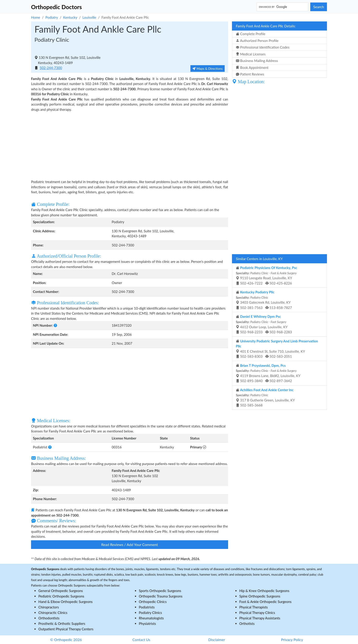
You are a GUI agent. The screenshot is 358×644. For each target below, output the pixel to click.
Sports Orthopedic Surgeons (160, 591)
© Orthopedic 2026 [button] (66, 640)
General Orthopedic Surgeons (61, 591)
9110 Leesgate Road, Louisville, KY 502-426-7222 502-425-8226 (267, 275)
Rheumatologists (151, 618)
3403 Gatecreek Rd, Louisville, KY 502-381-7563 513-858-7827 (264, 300)
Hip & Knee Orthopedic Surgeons (264, 591)
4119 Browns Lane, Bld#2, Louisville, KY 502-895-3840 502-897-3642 (268, 373)
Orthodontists (49, 618)
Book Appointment (252, 67)
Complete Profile (251, 34)
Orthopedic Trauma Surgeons (161, 596)
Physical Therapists (254, 607)
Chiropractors (49, 607)
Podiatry (52, 17)
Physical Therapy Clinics (257, 613)
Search (319, 7)
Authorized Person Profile (257, 41)
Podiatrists (147, 607)
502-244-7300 (51, 68)
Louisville (89, 17)
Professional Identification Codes (263, 47)
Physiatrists (147, 623)
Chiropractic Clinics (53, 613)
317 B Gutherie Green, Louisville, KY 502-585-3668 (265, 398)
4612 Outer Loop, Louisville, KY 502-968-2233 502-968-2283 (264, 324)
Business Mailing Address (257, 61)
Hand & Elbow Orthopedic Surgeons (66, 602)
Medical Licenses (251, 54)
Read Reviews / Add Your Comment (129, 544)
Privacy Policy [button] (292, 640)
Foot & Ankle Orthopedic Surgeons (265, 602)
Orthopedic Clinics (153, 602)
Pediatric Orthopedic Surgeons (61, 596)
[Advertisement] (130, 145)
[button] (55, 325)
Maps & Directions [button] (208, 69)
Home (36, 17)
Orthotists (247, 623)
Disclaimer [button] (217, 640)
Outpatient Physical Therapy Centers (66, 629)
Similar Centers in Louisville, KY (259, 259)
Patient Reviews (250, 74)
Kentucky (70, 17)
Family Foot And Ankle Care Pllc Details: (266, 26)
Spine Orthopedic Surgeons (260, 596)
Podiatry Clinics (150, 613)
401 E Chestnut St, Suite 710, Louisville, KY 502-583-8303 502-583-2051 (277, 349)
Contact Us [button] (141, 640)
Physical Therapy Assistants (260, 618)
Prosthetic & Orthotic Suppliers (62, 623)
